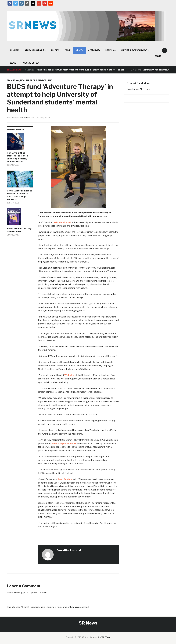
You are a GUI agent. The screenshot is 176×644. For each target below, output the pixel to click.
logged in (24, 592)
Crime (68, 50)
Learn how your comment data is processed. (67, 607)
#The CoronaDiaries (35, 50)
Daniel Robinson (26, 117)
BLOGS (13, 63)
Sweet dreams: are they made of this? (19, 230)
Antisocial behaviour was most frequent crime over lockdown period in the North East (80, 70)
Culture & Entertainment (134, 50)
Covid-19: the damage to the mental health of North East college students (20, 195)
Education (13, 80)
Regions (110, 50)
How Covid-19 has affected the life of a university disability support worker (18, 157)
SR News (88, 623)
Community (94, 50)
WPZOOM (106, 637)
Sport (158, 56)
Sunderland (45, 80)
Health (79, 50)
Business (15, 50)
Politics (55, 50)
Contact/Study (31, 63)
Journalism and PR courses (138, 89)
